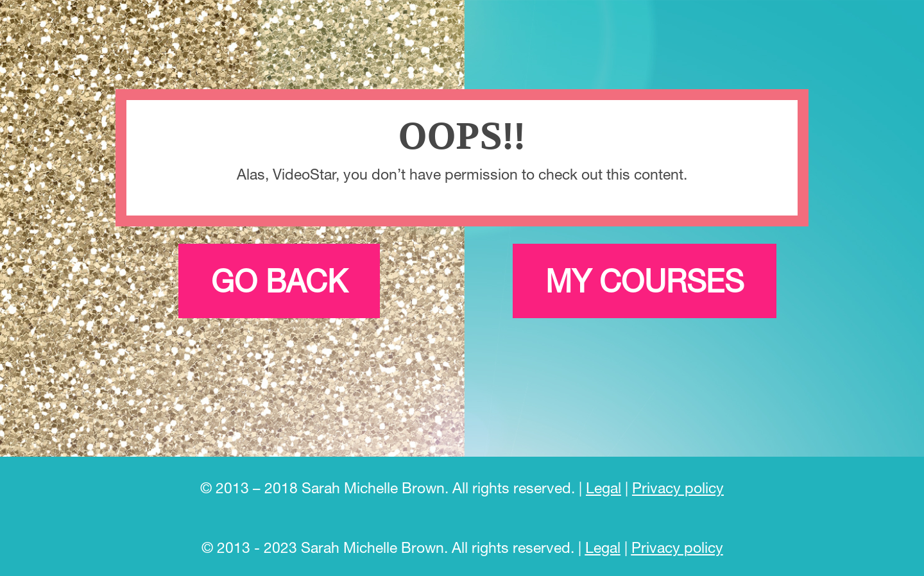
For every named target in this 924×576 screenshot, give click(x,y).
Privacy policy (678, 488)
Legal (603, 488)
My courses (645, 281)
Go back (279, 281)
